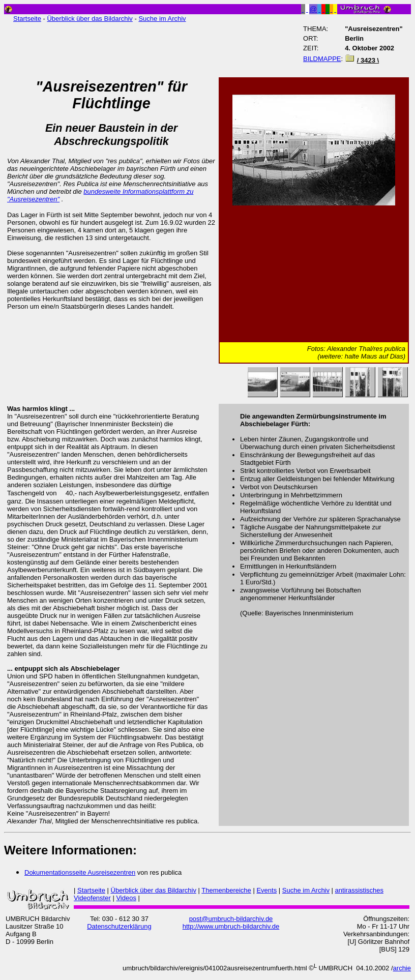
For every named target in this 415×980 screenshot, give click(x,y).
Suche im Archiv (162, 19)
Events (266, 890)
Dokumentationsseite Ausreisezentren (80, 872)
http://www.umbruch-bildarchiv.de (231, 926)
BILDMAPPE (322, 59)
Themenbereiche (226, 890)
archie (402, 968)
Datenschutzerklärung (119, 926)
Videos (126, 898)
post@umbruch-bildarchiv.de (231, 919)
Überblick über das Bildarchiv (90, 19)
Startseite (27, 19)
